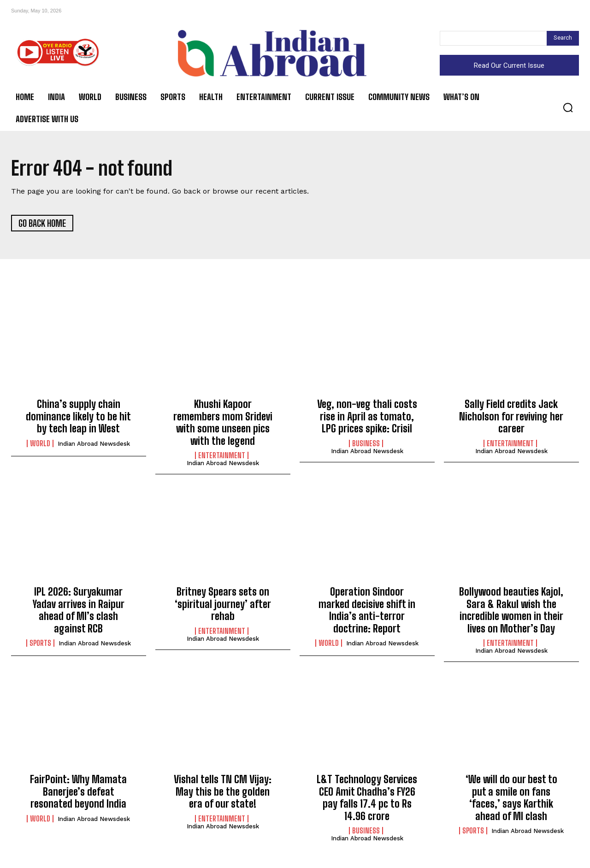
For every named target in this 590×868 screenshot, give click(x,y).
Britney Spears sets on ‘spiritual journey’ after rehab (223, 604)
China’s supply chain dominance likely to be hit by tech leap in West (78, 416)
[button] (568, 107)
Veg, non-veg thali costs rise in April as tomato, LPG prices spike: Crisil (367, 416)
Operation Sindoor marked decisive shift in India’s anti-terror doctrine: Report (367, 610)
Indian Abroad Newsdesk (94, 444)
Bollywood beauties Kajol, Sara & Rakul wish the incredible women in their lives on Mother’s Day (511, 610)
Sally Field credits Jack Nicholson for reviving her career (511, 416)
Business (366, 443)
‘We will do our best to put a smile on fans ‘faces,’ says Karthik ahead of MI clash (511, 797)
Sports (40, 643)
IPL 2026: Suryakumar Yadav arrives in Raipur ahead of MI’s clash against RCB (79, 610)
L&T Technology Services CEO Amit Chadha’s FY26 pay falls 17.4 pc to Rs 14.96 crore (367, 797)
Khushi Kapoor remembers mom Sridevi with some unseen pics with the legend (223, 422)
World (40, 443)
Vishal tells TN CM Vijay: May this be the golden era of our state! (223, 791)
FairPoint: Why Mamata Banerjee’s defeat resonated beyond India (78, 791)
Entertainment (222, 455)
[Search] (563, 38)
